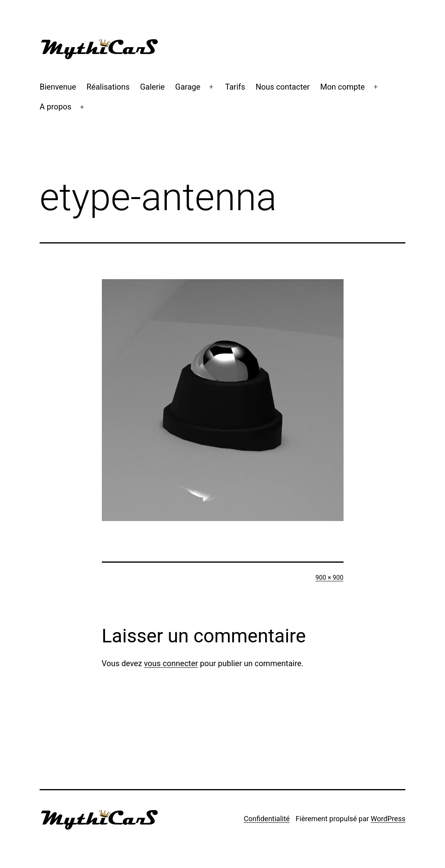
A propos (55, 107)
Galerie (153, 87)
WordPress (388, 819)
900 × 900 (329, 578)
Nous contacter (283, 87)
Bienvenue (58, 87)
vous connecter (171, 663)
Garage (188, 87)
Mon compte (343, 87)
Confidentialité (267, 819)
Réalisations (108, 87)
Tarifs (235, 87)
